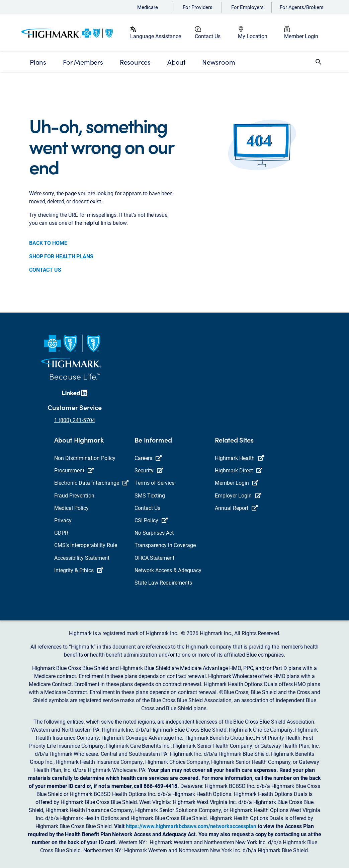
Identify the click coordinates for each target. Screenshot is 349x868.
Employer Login (238, 495)
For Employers (247, 7)
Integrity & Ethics (79, 570)
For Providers (198, 7)
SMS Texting (150, 495)
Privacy (63, 520)
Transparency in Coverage (165, 545)
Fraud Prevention (74, 495)
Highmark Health (239, 458)
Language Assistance (156, 36)
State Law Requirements (163, 582)
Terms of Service (154, 483)
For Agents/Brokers (302, 7)
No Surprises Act (154, 532)
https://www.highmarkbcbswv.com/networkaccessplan (191, 826)
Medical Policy (71, 508)
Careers (148, 458)
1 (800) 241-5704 (75, 420)
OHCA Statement (154, 558)
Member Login (301, 36)
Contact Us (208, 36)
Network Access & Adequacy (168, 570)
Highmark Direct (239, 470)
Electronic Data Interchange (91, 483)
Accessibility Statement (82, 558)
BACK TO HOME (48, 243)
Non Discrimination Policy (85, 458)
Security (149, 470)
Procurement (74, 470)
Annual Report (236, 508)
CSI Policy (151, 520)
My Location (253, 36)
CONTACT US (45, 270)
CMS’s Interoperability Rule (86, 545)
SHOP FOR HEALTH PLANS (61, 256)
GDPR (61, 532)
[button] (319, 62)
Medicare (148, 7)
